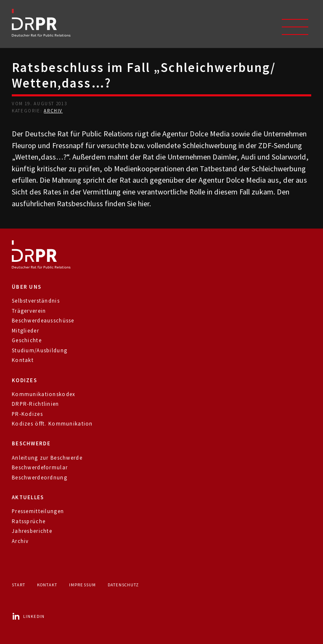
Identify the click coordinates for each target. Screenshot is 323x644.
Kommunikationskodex (44, 394)
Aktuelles (28, 497)
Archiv (53, 111)
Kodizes (24, 380)
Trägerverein (29, 311)
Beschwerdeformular (40, 467)
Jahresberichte (32, 531)
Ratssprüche (29, 521)
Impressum (82, 585)
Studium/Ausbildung (40, 350)
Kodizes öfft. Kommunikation (52, 424)
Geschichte (27, 340)
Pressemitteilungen (38, 511)
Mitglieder (25, 331)
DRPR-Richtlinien (36, 404)
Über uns (26, 287)
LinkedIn (28, 616)
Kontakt (23, 360)
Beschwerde (31, 443)
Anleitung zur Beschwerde (47, 458)
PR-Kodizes (27, 414)
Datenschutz (123, 585)
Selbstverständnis (36, 301)
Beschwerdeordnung (40, 478)
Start (19, 585)
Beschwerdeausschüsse (43, 321)
